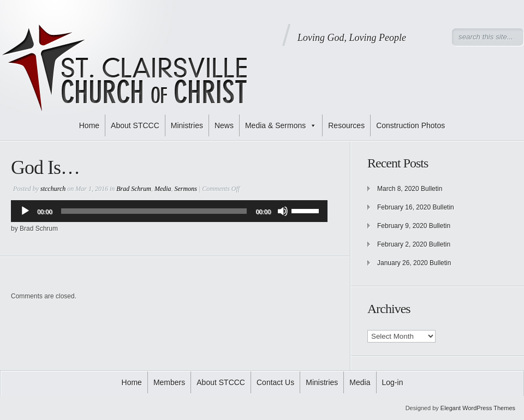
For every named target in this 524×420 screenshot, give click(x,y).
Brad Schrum (134, 189)
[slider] (154, 211)
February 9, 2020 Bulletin (414, 226)
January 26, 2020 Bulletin (414, 263)
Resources (346, 125)
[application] (169, 211)
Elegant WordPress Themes (478, 408)
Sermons (186, 189)
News (224, 125)
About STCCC (135, 125)
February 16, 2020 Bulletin (416, 207)
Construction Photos (410, 125)
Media (163, 189)
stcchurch (53, 189)
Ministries (187, 125)
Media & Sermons (281, 125)
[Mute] (283, 211)
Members (169, 382)
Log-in (393, 382)
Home (89, 125)
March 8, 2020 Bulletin (410, 189)
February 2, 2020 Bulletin (414, 244)
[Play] (25, 211)
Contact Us (275, 382)
